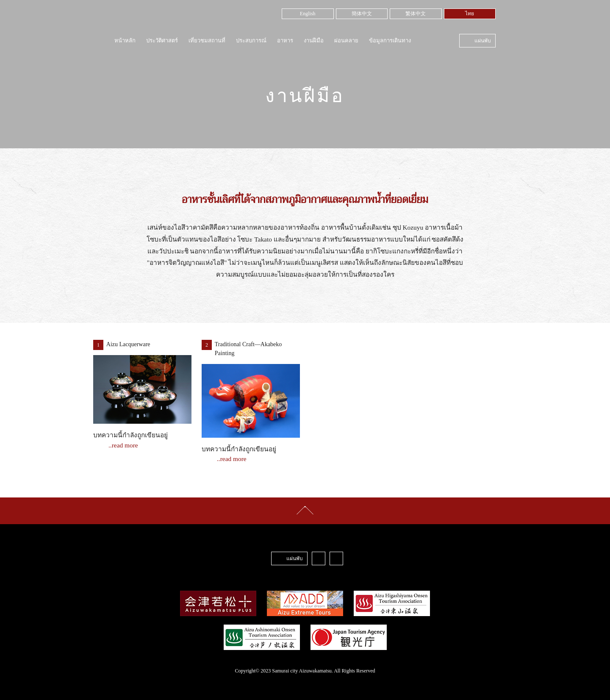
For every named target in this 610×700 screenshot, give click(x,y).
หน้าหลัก (125, 40)
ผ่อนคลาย (346, 40)
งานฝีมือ (314, 40)
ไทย (470, 14)
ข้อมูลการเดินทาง (390, 40)
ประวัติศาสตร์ (162, 40)
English (308, 14)
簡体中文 (362, 14)
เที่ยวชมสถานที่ (207, 40)
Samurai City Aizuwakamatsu (150, 19)
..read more (123, 445)
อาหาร (285, 40)
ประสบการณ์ (251, 40)
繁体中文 (416, 14)
